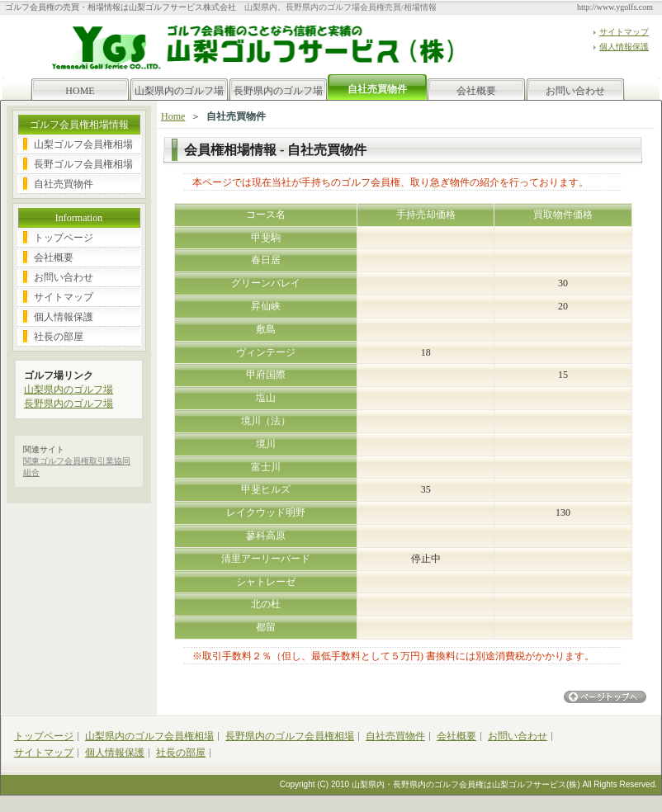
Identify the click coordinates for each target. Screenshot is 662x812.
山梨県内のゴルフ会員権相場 (149, 736)
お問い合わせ (575, 91)
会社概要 (476, 91)
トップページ (64, 238)
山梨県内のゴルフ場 (179, 91)
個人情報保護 (624, 47)
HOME (80, 91)
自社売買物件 (64, 184)
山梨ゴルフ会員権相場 (83, 144)
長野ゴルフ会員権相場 (83, 164)
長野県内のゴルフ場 (278, 91)
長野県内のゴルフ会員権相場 (290, 736)
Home (173, 116)
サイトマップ (624, 32)
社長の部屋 (59, 337)
